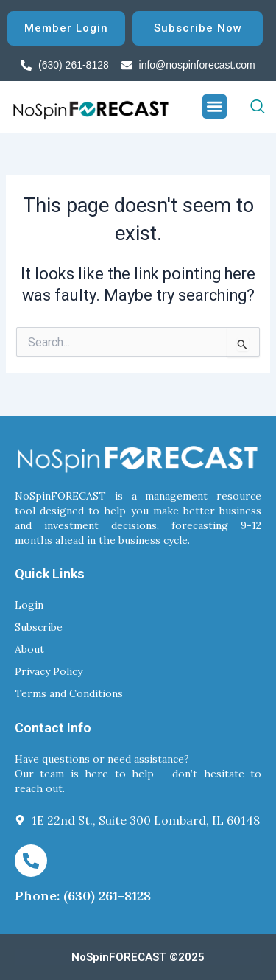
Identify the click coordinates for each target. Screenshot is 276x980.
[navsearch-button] (246, 107)
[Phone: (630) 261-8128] (31, 861)
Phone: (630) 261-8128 (83, 896)
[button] (215, 107)
